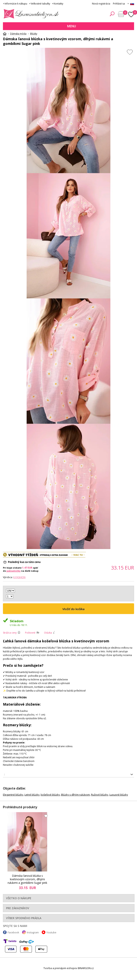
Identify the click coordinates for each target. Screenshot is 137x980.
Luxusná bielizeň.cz (30, 14)
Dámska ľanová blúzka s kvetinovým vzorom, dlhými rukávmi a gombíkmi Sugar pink (27, 879)
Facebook (13, 932)
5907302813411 (68, 774)
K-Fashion (19, 577)
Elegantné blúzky (13, 795)
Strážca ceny (10, 633)
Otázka (48, 633)
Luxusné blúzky (119, 795)
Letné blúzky (32, 795)
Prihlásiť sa (119, 4)
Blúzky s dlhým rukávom (75, 795)
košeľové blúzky (50, 795)
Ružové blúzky (100, 795)
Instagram (33, 932)
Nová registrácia (101, 4)
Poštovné (30, 633)
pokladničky (14, 571)
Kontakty (58, 4)
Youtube (51, 932)
